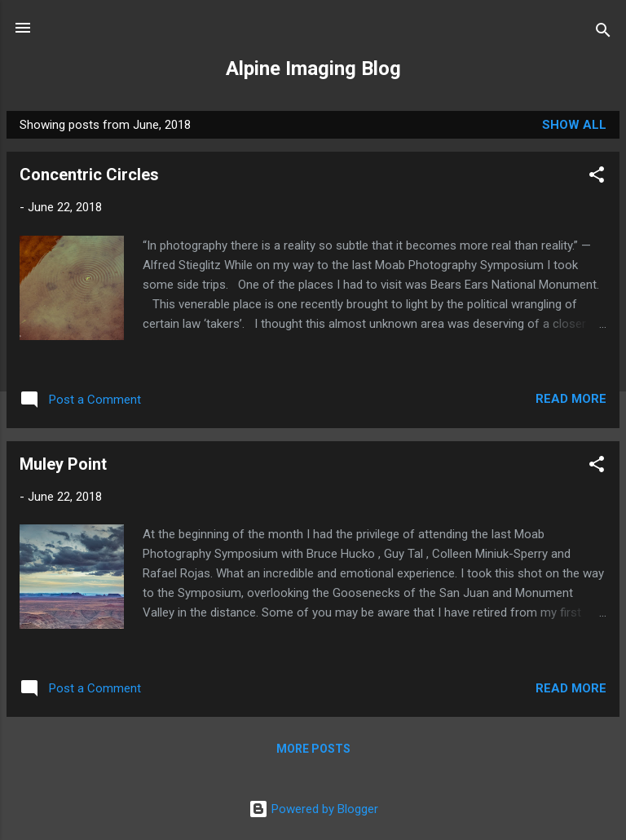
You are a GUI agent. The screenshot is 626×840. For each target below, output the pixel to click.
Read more (571, 399)
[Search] (603, 33)
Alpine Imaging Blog (313, 69)
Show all (574, 125)
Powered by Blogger (313, 809)
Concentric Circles (89, 175)
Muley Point (63, 464)
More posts (313, 749)
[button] (597, 177)
